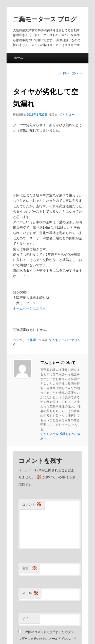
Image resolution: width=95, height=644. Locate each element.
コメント (32, 505)
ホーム (18, 58)
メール (30, 593)
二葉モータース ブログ (45, 19)
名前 (30, 568)
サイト (27, 618)
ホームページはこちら (29, 308)
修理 (33, 340)
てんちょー (67, 115)
